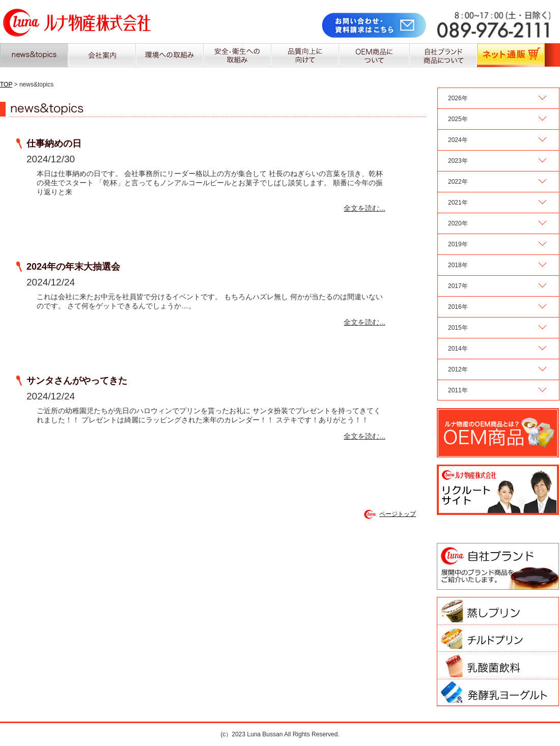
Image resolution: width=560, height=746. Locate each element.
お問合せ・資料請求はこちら (375, 25)
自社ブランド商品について (443, 55)
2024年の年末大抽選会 (73, 267)
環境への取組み (169, 55)
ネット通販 (511, 55)
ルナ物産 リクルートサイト (498, 490)
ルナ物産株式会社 (77, 21)
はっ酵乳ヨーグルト (498, 693)
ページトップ (398, 514)
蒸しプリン (498, 611)
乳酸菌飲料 (498, 666)
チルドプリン (498, 638)
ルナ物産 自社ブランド (498, 566)
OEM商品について (374, 55)
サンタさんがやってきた (77, 381)
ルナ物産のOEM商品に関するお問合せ (498, 433)
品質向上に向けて (305, 55)
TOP (6, 84)
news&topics (34, 55)
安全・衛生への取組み (237, 55)
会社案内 (102, 55)
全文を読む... (365, 208)
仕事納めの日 (54, 144)
